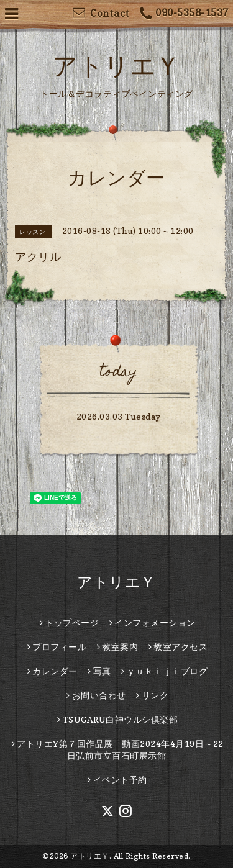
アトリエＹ (116, 65)
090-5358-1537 (184, 14)
